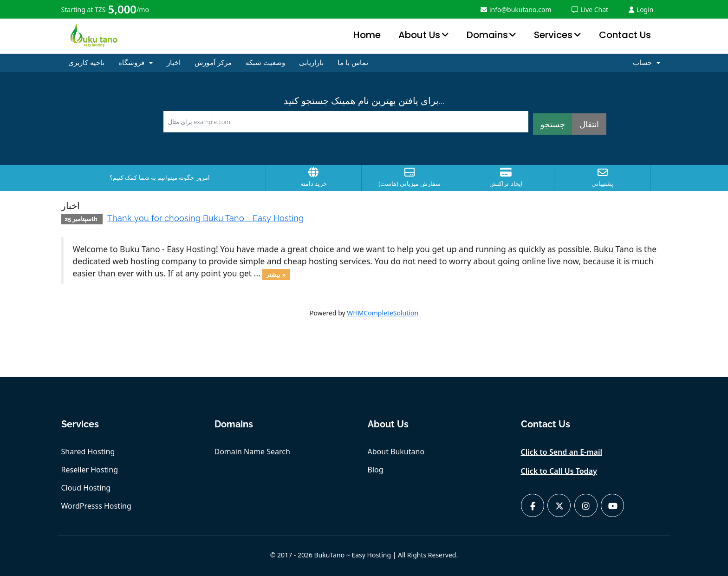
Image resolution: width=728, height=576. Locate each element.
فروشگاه (136, 63)
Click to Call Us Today (559, 471)
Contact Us (625, 35)
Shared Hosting (88, 452)
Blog (376, 470)
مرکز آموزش (213, 63)
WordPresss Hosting (96, 506)
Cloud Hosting (86, 488)
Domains (487, 35)
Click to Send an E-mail (562, 452)
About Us (419, 35)
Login (641, 10)
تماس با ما (353, 63)
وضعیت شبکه (265, 63)
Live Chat (590, 10)
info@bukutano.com (516, 10)
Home (367, 35)
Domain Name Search (252, 452)
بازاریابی (311, 63)
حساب (647, 63)
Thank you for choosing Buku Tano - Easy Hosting (205, 218)
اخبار (174, 63)
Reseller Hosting (90, 470)
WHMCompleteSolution (383, 313)
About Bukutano (396, 452)
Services (553, 35)
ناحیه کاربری (86, 63)
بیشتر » (276, 274)
